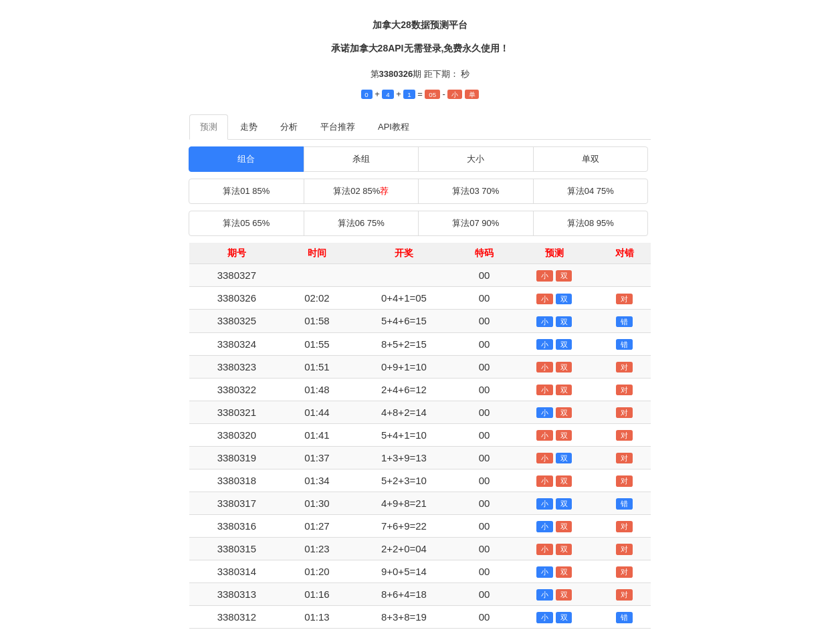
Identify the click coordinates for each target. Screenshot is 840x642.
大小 (476, 159)
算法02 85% (361, 191)
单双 (591, 159)
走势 (249, 127)
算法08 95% (591, 223)
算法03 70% (476, 191)
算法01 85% (246, 191)
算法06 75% (361, 223)
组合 (246, 159)
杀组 (361, 159)
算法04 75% (591, 191)
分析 (289, 127)
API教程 (394, 127)
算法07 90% (476, 223)
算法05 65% (246, 223)
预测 (209, 127)
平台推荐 (338, 127)
